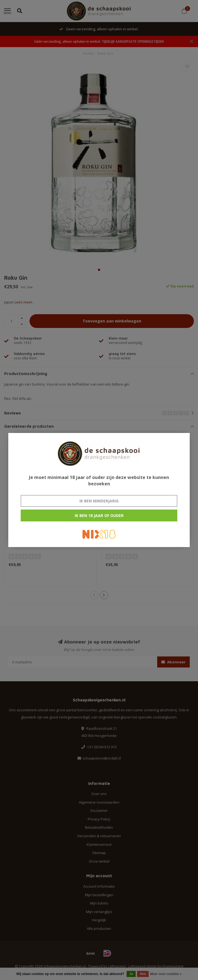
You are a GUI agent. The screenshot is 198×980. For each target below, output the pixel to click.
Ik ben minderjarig (99, 501)
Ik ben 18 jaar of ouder (99, 515)
